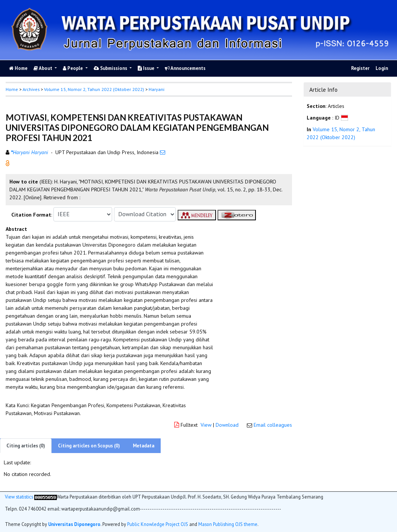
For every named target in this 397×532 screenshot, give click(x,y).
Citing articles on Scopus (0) (89, 446)
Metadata (144, 446)
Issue (147, 68)
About (43, 68)
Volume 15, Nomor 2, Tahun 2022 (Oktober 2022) (94, 89)
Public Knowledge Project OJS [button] (158, 524)
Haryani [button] (157, 89)
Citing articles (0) (26, 446)
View (206, 425)
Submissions (111, 68)
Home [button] (12, 89)
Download (227, 425)
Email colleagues (273, 425)
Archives (31, 89)
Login (382, 68)
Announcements (185, 68)
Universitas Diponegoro (74, 524)
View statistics (19, 497)
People (73, 68)
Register (360, 68)
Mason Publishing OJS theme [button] (228, 524)
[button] (8, 162)
